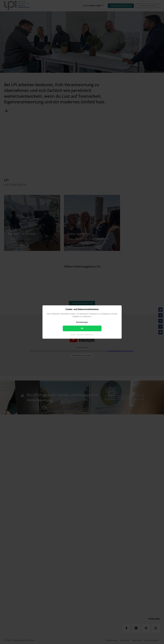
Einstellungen (82, 322)
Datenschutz (89, 335)
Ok (82, 328)
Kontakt (73, 335)
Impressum (80, 335)
